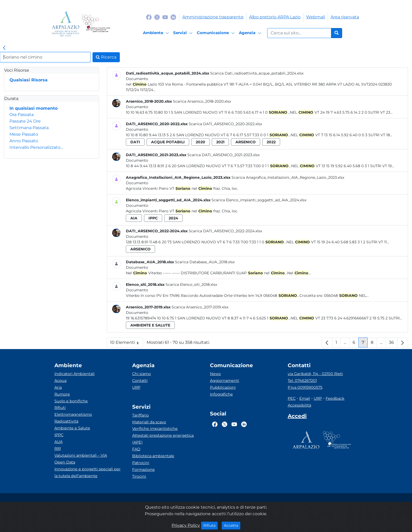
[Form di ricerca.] (299, 33)
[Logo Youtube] (165, 17)
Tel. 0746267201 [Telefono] (302, 381)
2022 (271, 142)
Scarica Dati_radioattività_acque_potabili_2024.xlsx (257, 73)
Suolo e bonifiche (71, 401)
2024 (173, 218)
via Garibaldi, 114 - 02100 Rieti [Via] (315, 374)
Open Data (65, 462)
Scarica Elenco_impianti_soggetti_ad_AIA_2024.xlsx (259, 200)
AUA (58, 442)
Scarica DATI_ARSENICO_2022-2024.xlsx (225, 231)
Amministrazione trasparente (213, 17)
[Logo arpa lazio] (66, 24)
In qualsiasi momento (34, 108)
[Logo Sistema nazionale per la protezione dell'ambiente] (96, 24)
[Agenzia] (251, 33)
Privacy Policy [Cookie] (186, 525)
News (215, 374)
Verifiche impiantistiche (155, 429)
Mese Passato (24, 134)
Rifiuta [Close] (211, 525)
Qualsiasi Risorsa (29, 80)
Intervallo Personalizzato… (36, 147)
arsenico (246, 142)
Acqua (60, 381)
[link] (4, 48)
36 (393, 344)
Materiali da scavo (149, 422)
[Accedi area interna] (297, 417)
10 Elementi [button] (127, 344)
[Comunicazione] (217, 33)
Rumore (62, 394)
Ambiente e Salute (72, 428)
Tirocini (139, 476)
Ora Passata (22, 115)
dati (135, 142)
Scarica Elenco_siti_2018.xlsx (191, 285)
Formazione (143, 470)
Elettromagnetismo (73, 414)
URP (136, 387)
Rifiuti (60, 408)
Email (305, 398)
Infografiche (221, 394)
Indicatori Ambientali (74, 374)
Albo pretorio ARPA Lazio (275, 17)
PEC (292, 398)
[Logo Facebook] (149, 17)
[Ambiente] (157, 33)
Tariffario (140, 415)
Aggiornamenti (225, 381)
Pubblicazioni (223, 387)
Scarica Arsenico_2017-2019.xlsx (200, 307)
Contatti (140, 381)
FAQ (136, 449)
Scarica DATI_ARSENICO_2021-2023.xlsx (223, 155)
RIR (58, 449)
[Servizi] (184, 33)
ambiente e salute (150, 325)
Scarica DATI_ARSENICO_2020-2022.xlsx (225, 124)
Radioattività (66, 421)
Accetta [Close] (232, 525)
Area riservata (345, 17)
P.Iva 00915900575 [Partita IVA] (305, 387)
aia (134, 218)
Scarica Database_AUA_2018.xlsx (205, 262)
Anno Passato (24, 141)
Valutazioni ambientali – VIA (81, 455)
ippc (153, 218)
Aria (58, 387)
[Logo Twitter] (157, 17)
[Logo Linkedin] (173, 17)
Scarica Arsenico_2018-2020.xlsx (202, 101)
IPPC (59, 435)
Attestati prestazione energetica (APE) (163, 439)
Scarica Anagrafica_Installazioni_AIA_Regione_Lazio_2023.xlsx (288, 177)
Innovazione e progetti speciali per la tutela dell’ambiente (87, 472)
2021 (220, 142)
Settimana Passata (29, 128)
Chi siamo (141, 374)
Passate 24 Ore (25, 121)
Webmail (316, 17)
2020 (200, 142)
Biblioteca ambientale (153, 456)
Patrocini (141, 463)
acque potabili (168, 142)
